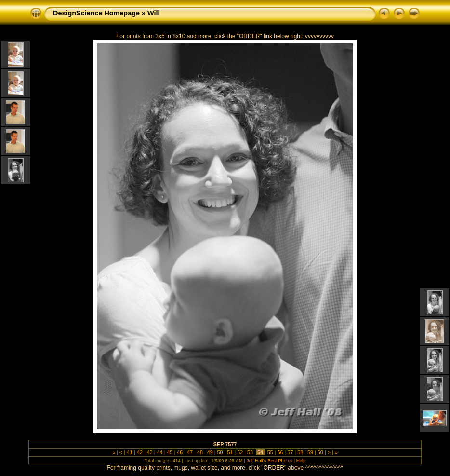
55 (270, 452)
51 (230, 452)
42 (140, 452)
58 (300, 452)
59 (310, 452)
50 (220, 452)
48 (200, 452)
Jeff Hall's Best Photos (270, 460)
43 (150, 452)
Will (153, 13)
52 (240, 452)
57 (290, 452)
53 (250, 452)
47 (190, 452)
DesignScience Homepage (96, 13)
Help (301, 460)
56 (280, 452)
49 (210, 452)
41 (130, 452)
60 (320, 452)
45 (170, 452)
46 (180, 452)
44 (160, 452)
